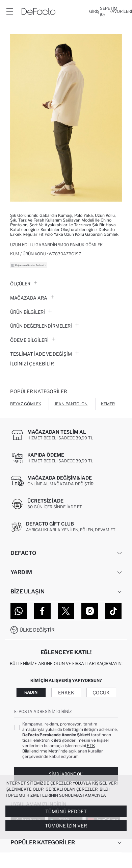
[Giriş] (94, 11)
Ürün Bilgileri (31, 312)
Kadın (31, 692)
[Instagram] (90, 611)
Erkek (66, 693)
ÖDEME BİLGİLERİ (33, 340)
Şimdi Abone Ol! (66, 774)
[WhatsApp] (19, 611)
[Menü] (9, 11)
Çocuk (101, 693)
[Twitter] (66, 611)
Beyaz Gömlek (26, 404)
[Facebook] (42, 611)
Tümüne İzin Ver (66, 826)
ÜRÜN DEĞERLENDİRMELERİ (44, 326)
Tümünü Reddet (66, 811)
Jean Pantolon (71, 404)
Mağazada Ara (32, 298)
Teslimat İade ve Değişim (44, 354)
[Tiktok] (113, 611)
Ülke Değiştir (37, 630)
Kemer (108, 404)
